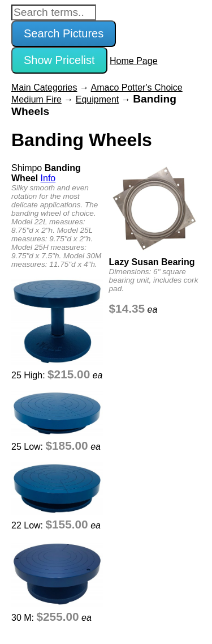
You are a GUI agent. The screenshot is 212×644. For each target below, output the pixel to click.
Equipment (98, 99)
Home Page (134, 61)
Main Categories (44, 88)
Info (48, 178)
